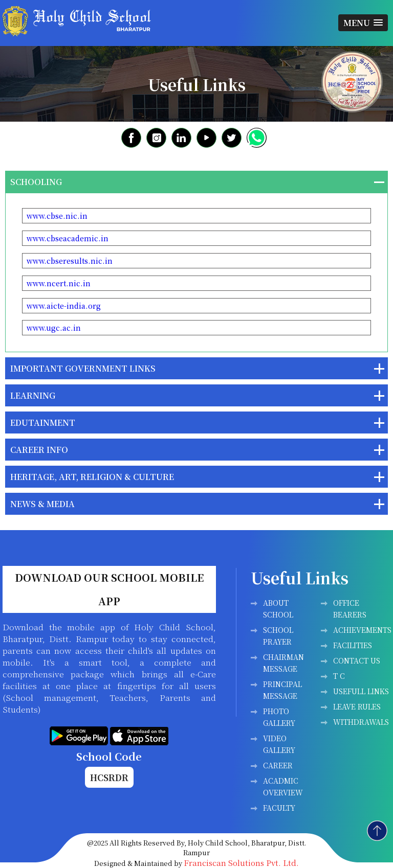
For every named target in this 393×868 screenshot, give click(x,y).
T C (339, 676)
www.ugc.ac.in (54, 328)
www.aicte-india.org (64, 306)
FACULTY (279, 808)
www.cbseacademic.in (68, 238)
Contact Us (357, 660)
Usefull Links (361, 691)
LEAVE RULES (357, 706)
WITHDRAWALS (361, 722)
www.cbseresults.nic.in (70, 261)
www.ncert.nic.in (59, 283)
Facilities (353, 645)
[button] (363, 23)
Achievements (362, 630)
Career (278, 765)
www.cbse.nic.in (57, 216)
